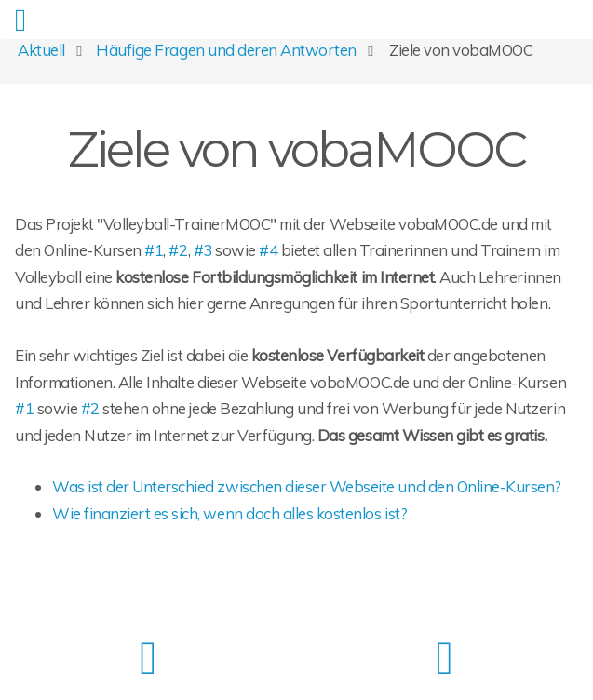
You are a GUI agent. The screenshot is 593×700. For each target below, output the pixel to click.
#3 (203, 250)
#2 (178, 250)
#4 (268, 250)
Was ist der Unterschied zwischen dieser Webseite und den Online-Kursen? (307, 486)
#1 (154, 250)
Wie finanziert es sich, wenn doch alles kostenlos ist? (229, 513)
